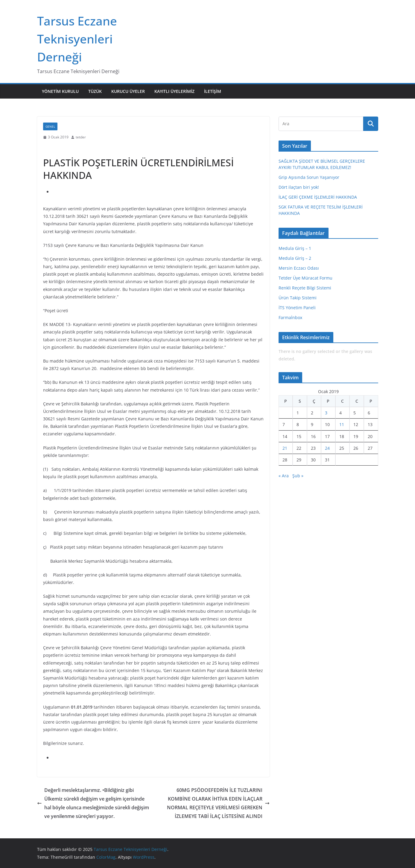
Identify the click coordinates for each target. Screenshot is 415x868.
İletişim (213, 91)
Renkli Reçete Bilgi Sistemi (305, 288)
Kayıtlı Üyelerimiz (174, 91)
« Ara (284, 476)
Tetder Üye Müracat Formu (305, 278)
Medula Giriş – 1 (295, 248)
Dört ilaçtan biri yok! (299, 187)
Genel (50, 126)
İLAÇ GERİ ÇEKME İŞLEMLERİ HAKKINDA (318, 197)
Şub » (298, 476)
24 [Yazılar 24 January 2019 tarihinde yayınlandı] (327, 448)
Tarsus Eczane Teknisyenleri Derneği (77, 39)
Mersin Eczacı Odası (299, 268)
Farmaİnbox (290, 317)
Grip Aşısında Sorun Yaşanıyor (309, 177)
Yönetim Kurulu (60, 91)
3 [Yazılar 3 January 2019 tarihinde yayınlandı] (326, 413)
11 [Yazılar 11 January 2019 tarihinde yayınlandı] (342, 424)
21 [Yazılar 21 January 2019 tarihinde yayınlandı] (285, 448)
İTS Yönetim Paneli (297, 308)
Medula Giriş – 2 (295, 258)
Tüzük (95, 91)
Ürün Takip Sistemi (298, 298)
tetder (81, 137)
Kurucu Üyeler (128, 91)
